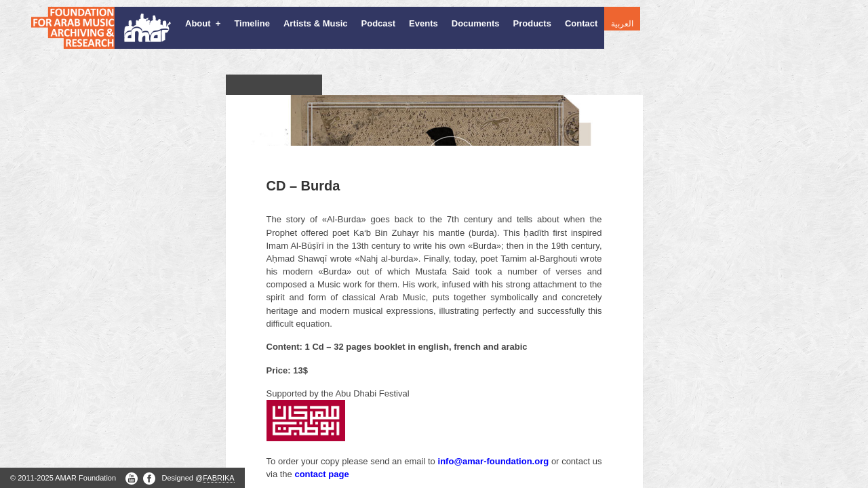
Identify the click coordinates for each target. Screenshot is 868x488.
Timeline (252, 23)
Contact (581, 23)
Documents (476, 23)
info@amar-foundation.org (494, 446)
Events (423, 23)
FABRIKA (218, 478)
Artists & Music (316, 23)
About (203, 23)
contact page (321, 459)
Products (532, 23)
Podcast (379, 23)
